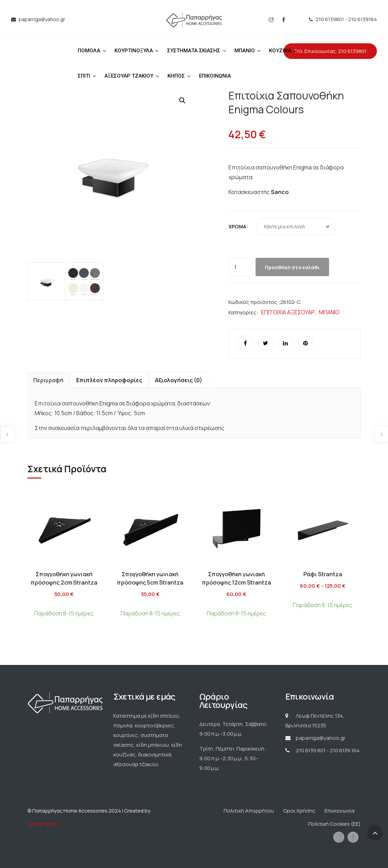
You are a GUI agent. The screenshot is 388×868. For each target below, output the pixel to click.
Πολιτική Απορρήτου (249, 811)
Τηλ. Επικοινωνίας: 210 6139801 (330, 51)
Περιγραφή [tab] (48, 380)
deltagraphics (44, 824)
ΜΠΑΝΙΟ (245, 51)
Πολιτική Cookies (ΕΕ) (334, 824)
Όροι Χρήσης (299, 811)
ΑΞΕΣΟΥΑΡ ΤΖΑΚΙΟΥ (129, 76)
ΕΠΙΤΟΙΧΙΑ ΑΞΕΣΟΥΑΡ (288, 312)
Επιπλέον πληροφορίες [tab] (109, 380)
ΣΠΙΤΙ (84, 76)
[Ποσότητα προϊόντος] (241, 267)
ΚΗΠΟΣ (176, 76)
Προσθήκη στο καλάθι (292, 267)
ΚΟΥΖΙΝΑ (280, 51)
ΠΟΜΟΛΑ (89, 51)
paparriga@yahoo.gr (321, 738)
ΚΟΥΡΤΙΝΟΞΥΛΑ (134, 51)
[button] (182, 100)
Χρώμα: (238, 226)
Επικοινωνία (339, 811)
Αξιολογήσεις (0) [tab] (179, 380)
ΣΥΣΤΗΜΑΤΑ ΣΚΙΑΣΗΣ (194, 51)
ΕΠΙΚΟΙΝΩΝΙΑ (215, 76)
